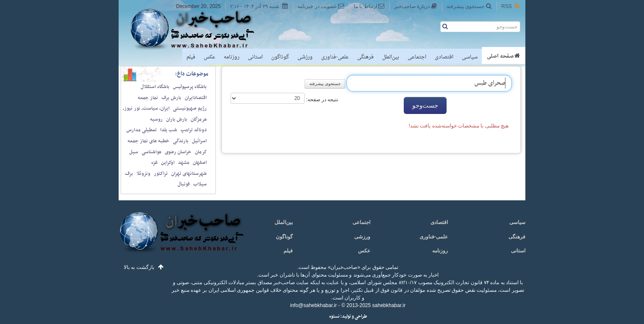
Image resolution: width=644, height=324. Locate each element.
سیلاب (200, 184)
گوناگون (280, 57)
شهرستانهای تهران (189, 174)
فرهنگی (365, 57)
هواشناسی (151, 152)
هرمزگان (199, 119)
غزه (154, 163)
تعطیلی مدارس (142, 130)
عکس (210, 57)
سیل (134, 152)
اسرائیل (199, 141)
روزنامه (232, 57)
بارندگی (181, 141)
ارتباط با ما (369, 6)
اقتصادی (444, 57)
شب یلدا (169, 130)
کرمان (201, 152)
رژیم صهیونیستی (190, 108)
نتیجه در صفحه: (321, 100)
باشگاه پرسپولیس (190, 87)
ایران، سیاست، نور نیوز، (146, 108)
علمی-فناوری (335, 57)
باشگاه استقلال (155, 87)
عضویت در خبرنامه (321, 6)
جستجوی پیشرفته (469, 6)
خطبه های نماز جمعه (149, 141)
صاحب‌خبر (198, 29)
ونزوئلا (143, 174)
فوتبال (184, 184)
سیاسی (470, 57)
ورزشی (305, 57)
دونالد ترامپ (194, 130)
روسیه (156, 119)
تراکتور (161, 174)
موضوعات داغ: (192, 74)
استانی (255, 57)
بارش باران (177, 119)
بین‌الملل (391, 57)
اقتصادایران (196, 98)
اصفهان (200, 163)
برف (129, 174)
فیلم (191, 57)
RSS (511, 6)
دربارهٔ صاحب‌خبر (416, 6)
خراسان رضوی (178, 152)
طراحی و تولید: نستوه (348, 317)
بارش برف (171, 98)
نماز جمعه (148, 98)
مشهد (184, 163)
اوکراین (168, 163)
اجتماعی (417, 57)
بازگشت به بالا (139, 267)
